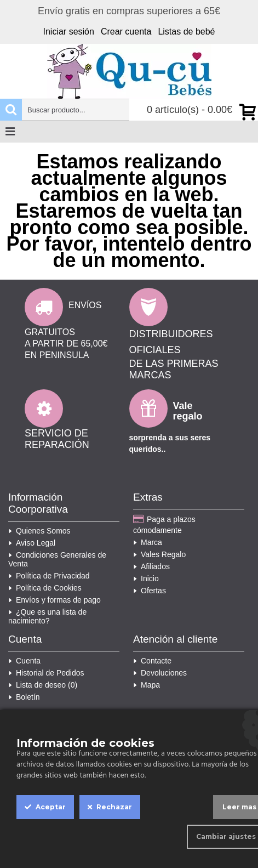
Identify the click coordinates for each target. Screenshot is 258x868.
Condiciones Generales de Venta (57, 559)
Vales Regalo (159, 554)
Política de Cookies (45, 588)
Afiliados (151, 566)
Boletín (24, 697)
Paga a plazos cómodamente (164, 524)
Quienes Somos (39, 531)
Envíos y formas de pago (55, 600)
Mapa (147, 685)
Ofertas (150, 591)
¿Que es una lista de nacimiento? (47, 616)
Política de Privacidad (49, 576)
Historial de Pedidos (46, 673)
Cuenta (24, 661)
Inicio (146, 578)
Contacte (152, 661)
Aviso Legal (32, 543)
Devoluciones (160, 673)
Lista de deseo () (43, 685)
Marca (148, 542)
